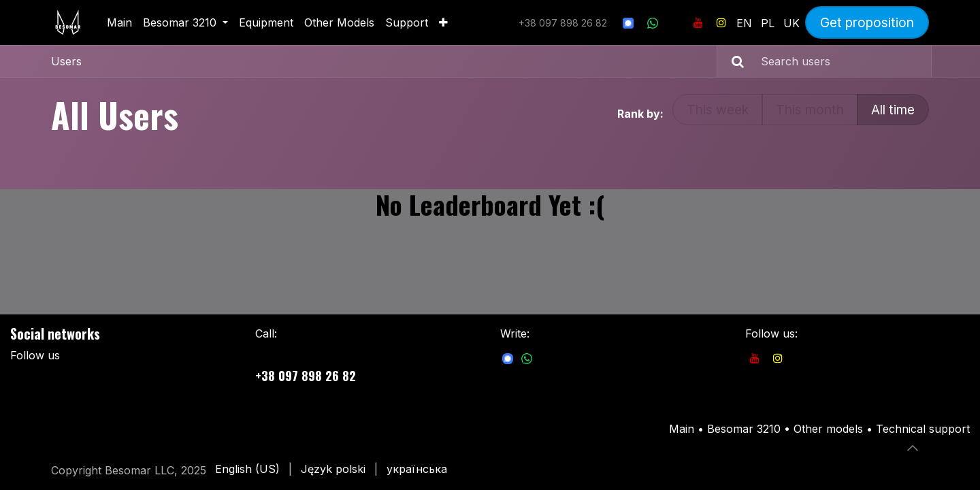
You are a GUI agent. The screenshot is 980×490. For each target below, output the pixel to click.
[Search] (732, 61)
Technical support (923, 429)
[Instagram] (721, 22)
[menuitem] (119, 22)
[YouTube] (698, 22)
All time (893, 110)
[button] (913, 448)
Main (682, 429)
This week (718, 110)
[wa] (653, 22)
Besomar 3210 (746, 429)
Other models (828, 429)
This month (810, 110)
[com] (508, 358)
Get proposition (867, 22)
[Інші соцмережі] (676, 22)
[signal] (628, 22)
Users (66, 61)
